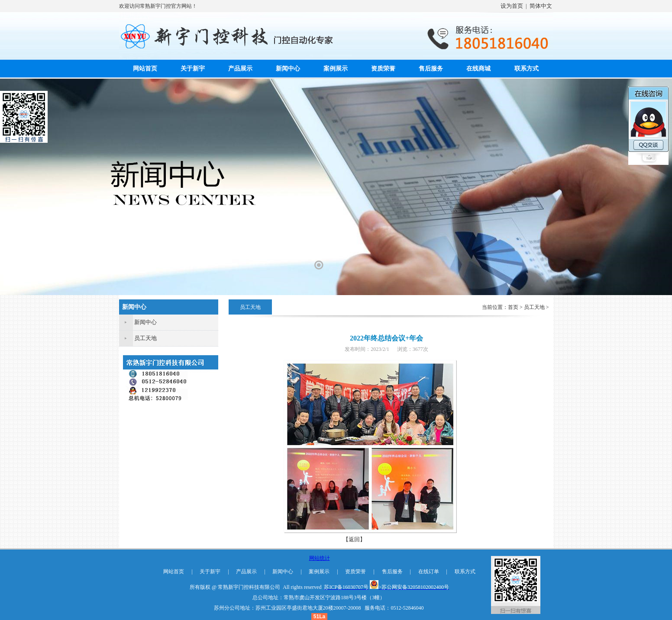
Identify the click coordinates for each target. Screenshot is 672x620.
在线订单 (429, 572)
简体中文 (541, 6)
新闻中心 (288, 69)
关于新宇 (193, 69)
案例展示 (336, 69)
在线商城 (478, 69)
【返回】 (354, 539)
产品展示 (240, 69)
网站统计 (320, 558)
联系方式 (527, 69)
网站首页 (145, 69)
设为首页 (512, 6)
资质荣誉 (383, 69)
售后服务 (431, 69)
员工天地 (145, 338)
